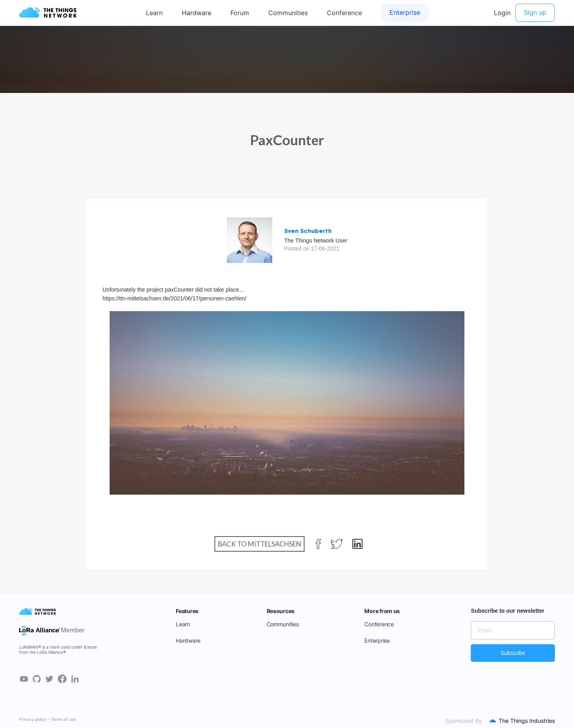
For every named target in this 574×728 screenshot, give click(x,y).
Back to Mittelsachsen (259, 544)
